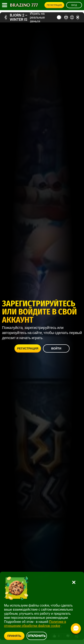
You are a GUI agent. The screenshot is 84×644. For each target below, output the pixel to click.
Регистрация (54, 5)
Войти (56, 348)
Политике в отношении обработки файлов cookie (35, 624)
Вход (74, 5)
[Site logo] (24, 5)
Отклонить (37, 636)
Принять (14, 636)
